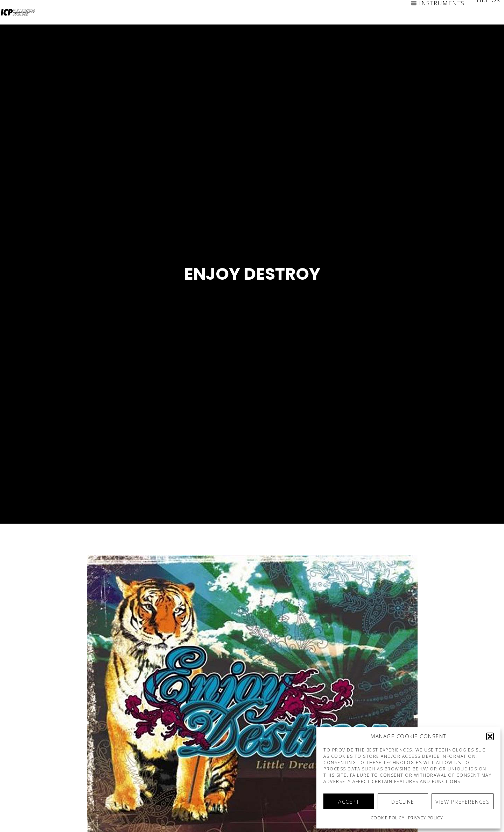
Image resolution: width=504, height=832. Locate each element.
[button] (490, 736)
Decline (403, 802)
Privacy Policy (425, 818)
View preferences (463, 802)
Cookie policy (388, 818)
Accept (349, 802)
